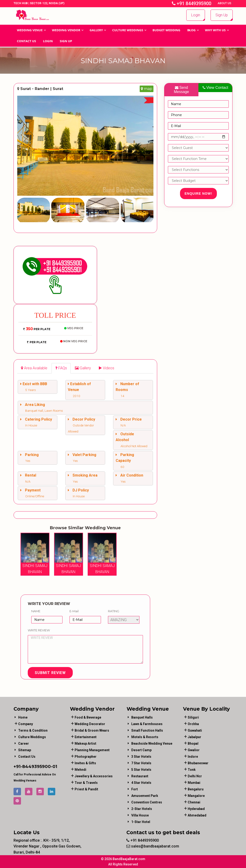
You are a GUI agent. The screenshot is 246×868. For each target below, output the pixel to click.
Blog (191, 30)
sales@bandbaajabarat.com (153, 846)
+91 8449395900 (192, 3)
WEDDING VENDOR (66, 30)
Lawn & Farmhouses (147, 724)
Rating (114, 611)
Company (26, 724)
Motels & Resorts (145, 737)
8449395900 (36, 767)
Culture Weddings (128, 30)
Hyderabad (196, 809)
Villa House (140, 815)
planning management (92, 750)
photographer (86, 757)
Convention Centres (147, 802)
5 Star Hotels (141, 770)
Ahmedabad (197, 815)
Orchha (193, 724)
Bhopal (193, 744)
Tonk (192, 770)
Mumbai (194, 783)
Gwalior (194, 750)
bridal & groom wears (92, 730)
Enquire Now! (199, 194)
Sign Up (222, 15)
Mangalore (196, 796)
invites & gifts (85, 763)
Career (24, 744)
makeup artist (85, 744)
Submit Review (50, 673)
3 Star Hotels (141, 757)
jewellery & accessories (94, 776)
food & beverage (88, 717)
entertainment (86, 737)
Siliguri (193, 717)
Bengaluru (196, 789)
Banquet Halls (142, 717)
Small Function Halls (147, 730)
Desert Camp (141, 750)
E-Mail (74, 611)
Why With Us (215, 30)
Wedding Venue (30, 30)
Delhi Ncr (195, 776)
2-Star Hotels (142, 809)
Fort (135, 789)
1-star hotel (141, 822)
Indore (193, 757)
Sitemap (25, 750)
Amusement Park (145, 796)
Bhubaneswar (198, 763)
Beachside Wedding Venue (152, 744)
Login (196, 15)
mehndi (80, 770)
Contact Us (27, 41)
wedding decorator (90, 724)
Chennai (194, 802)
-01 (54, 767)
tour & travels (86, 783)
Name (36, 611)
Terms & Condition (33, 730)
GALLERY (96, 30)
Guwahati (195, 730)
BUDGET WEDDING (166, 30)
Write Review (39, 630)
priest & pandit (86, 789)
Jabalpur (194, 737)
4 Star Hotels (141, 783)
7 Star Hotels (141, 763)
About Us (225, 3)
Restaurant (140, 776)
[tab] (34, 368)
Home (23, 717)
